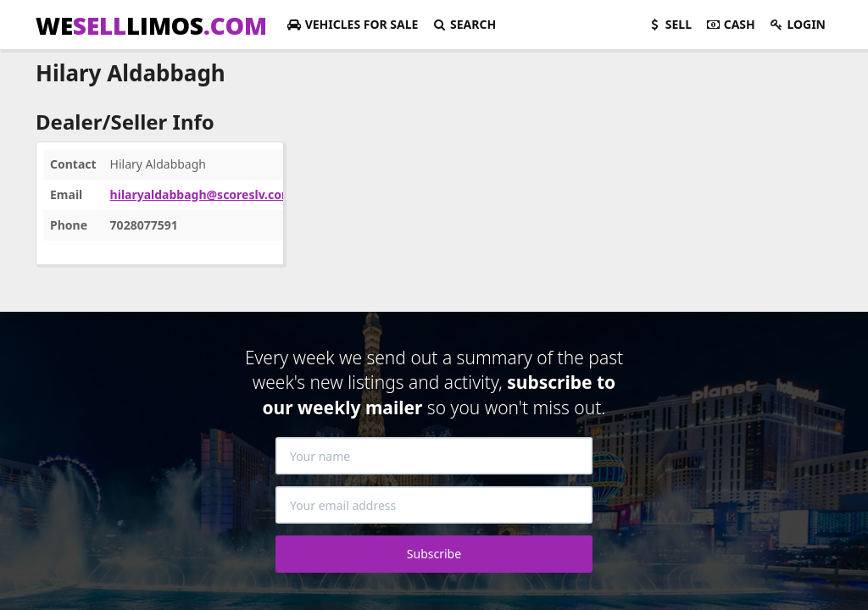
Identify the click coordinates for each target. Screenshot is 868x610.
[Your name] (434, 456)
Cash (730, 24)
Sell (669, 24)
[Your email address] (434, 505)
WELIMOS (151, 25)
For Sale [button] (352, 24)
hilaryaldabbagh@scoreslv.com (202, 194)
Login (797, 24)
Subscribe (434, 554)
